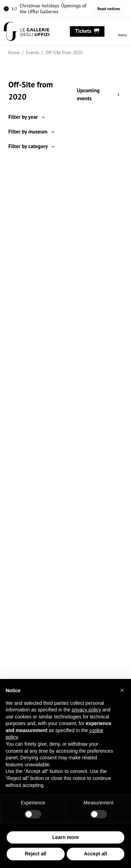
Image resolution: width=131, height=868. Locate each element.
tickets (87, 31)
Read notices (109, 9)
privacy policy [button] (86, 710)
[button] (122, 690)
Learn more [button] (65, 837)
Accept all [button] (95, 854)
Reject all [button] (35, 854)
